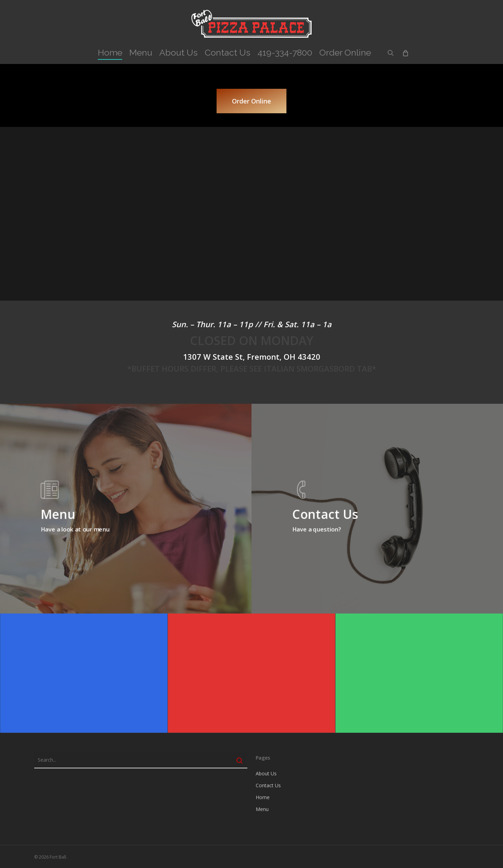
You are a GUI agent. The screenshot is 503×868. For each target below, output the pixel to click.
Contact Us (268, 785)
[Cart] (405, 53)
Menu (262, 809)
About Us (266, 773)
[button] (251, 101)
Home (263, 797)
